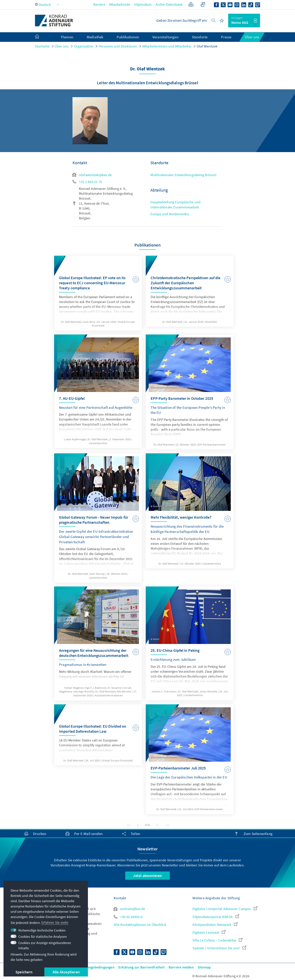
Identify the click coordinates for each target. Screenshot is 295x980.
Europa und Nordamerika (169, 214)
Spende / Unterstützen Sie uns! (219, 948)
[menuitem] (41, 37)
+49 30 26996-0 (128, 917)
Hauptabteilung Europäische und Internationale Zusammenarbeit (175, 204)
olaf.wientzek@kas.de (92, 175)
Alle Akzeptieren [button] (66, 972)
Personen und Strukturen (118, 46)
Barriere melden (181, 967)
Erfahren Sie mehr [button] (55, 922)
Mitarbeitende (120, 4)
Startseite (42, 46)
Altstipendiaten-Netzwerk (215, 925)
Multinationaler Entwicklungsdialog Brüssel (183, 175)
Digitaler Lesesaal (209, 932)
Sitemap (204, 967)
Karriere (99, 4)
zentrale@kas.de (129, 909)
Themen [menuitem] (67, 37)
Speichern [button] (24, 972)
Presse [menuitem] (226, 37)
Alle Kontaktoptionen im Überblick (140, 925)
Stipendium (143, 4)
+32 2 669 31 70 (87, 182)
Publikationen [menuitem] (128, 37)
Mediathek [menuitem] (95, 37)
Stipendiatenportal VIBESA (216, 917)
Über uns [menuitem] (252, 37)
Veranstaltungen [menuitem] (165, 37)
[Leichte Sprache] (191, 4)
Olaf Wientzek (207, 46)
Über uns (62, 46)
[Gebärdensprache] (203, 4)
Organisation (84, 46)
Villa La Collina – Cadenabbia (217, 940)
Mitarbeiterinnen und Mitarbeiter (167, 46)
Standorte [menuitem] (200, 37)
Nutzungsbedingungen (97, 967)
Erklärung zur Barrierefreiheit (142, 967)
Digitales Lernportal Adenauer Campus (225, 909)
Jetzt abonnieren (147, 876)
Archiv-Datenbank (169, 4)
